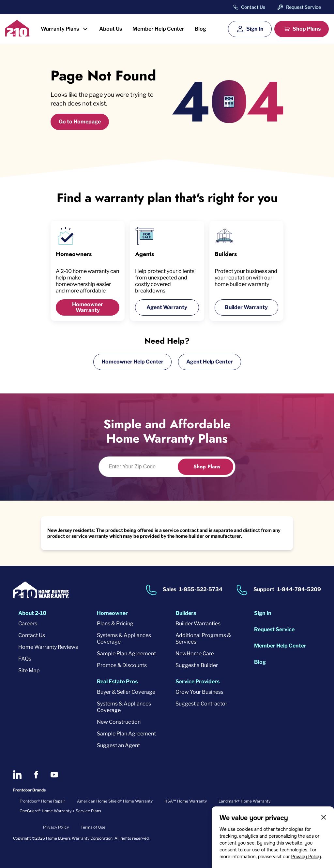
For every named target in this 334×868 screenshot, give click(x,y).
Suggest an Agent (118, 745)
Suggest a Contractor (201, 704)
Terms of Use (93, 827)
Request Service (304, 7)
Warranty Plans (60, 29)
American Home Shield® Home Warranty (115, 801)
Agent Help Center (210, 362)
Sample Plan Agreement (126, 654)
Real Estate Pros (117, 682)
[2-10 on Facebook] (36, 775)
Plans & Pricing (115, 624)
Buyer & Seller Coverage (126, 692)
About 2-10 (32, 613)
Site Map (29, 670)
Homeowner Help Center (132, 362)
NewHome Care (195, 654)
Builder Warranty (246, 307)
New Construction (119, 722)
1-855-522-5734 (201, 590)
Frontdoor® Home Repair (42, 801)
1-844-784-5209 (299, 590)
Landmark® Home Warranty (244, 801)
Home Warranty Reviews (48, 647)
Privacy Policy (306, 857)
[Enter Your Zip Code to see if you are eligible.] (142, 467)
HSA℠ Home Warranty (186, 801)
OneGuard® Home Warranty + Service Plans (60, 811)
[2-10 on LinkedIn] (17, 775)
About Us (111, 29)
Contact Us (253, 7)
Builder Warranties (198, 624)
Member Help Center (158, 29)
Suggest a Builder (197, 665)
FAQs (25, 659)
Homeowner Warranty (88, 307)
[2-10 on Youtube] (54, 775)
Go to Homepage (80, 122)
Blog (200, 29)
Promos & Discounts (122, 665)
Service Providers (197, 682)
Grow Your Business (199, 692)
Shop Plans (307, 29)
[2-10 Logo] (18, 34)
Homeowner (112, 613)
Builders (186, 613)
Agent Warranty (167, 307)
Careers (28, 624)
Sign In (255, 29)
